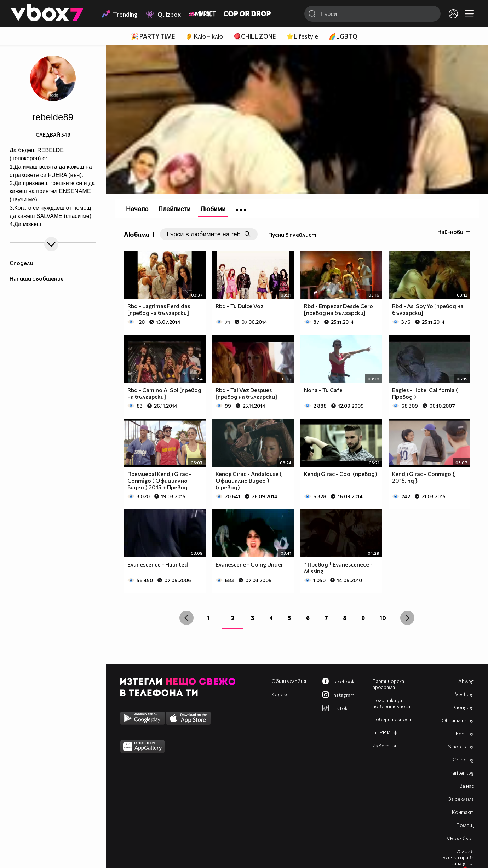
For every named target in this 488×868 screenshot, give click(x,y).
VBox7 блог (460, 838)
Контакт (463, 812)
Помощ (465, 825)
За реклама (461, 799)
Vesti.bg (464, 694)
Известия (384, 745)
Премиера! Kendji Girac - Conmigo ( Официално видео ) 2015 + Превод (159, 480)
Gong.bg (464, 707)
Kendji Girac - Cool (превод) (341, 474)
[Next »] (407, 618)
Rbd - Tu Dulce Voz (240, 306)
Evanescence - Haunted (158, 564)
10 (383, 618)
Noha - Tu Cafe (323, 390)
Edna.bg (465, 733)
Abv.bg (466, 681)
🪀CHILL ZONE (255, 36)
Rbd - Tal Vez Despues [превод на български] (246, 393)
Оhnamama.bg (458, 720)
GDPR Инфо (386, 732)
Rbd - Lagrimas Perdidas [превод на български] (159, 309)
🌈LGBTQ (343, 36)
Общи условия (289, 681)
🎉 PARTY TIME (153, 36)
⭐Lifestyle (302, 36)
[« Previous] (186, 618)
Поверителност (392, 719)
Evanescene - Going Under (249, 564)
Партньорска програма (388, 684)
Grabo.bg (463, 760)
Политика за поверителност (392, 703)
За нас (467, 786)
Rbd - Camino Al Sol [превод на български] (164, 393)
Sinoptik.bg (461, 746)
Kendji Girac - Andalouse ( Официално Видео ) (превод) (249, 480)
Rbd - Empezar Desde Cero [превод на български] (338, 309)
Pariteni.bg (462, 773)
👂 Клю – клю (204, 36)
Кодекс (280, 694)
